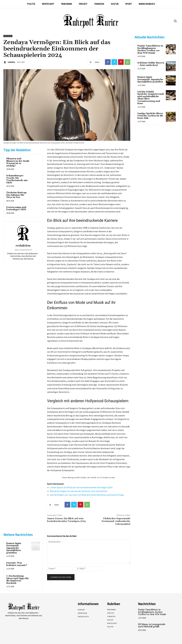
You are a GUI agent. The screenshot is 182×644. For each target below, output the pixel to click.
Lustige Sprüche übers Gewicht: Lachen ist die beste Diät (150, 116)
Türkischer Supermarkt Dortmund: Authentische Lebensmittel (116, 521)
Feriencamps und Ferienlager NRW (16, 209)
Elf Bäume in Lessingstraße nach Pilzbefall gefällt (152, 626)
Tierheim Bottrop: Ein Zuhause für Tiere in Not (17, 195)
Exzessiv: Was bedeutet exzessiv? (17, 564)
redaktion (11, 62)
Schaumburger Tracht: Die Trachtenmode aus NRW (17, 179)
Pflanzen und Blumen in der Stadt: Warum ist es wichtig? (18, 162)
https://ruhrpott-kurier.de (23, 250)
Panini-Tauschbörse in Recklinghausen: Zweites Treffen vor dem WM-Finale (150, 49)
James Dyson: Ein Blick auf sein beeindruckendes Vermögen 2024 (81, 487)
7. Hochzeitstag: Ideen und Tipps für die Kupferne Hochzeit (18, 580)
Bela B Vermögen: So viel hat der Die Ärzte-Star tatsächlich (79, 491)
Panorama (8, 36)
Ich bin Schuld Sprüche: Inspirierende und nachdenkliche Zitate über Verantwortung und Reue (151, 98)
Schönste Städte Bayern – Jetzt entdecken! (151, 64)
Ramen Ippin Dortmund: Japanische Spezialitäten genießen (14, 548)
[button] (175, 21)
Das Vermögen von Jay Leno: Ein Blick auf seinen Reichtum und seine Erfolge (87, 495)
